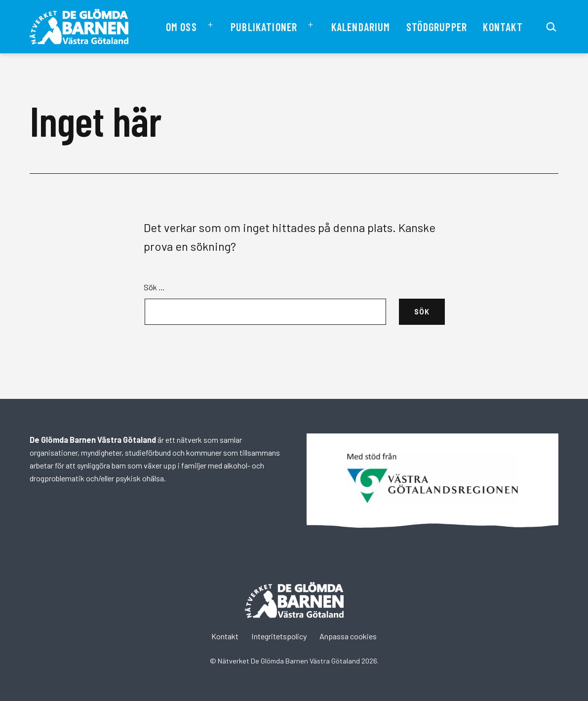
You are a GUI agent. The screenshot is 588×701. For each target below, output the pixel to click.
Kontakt (503, 27)
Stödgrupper (437, 27)
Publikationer (264, 27)
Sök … (154, 287)
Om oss (181, 27)
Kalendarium (361, 27)
